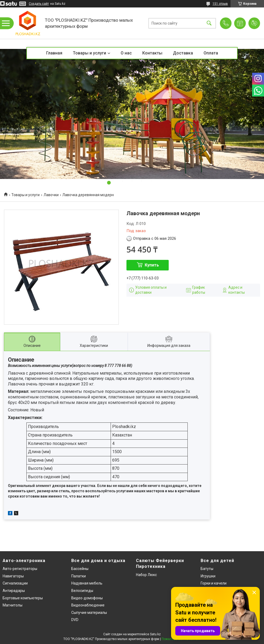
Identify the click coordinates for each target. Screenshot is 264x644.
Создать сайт (39, 4)
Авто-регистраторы (20, 569)
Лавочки (51, 195)
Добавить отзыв (254, 23)
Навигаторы (13, 576)
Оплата (211, 53)
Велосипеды (82, 591)
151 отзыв (220, 4)
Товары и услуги (89, 53)
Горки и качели (214, 583)
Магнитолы (13, 605)
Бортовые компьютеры (23, 598)
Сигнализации (15, 583)
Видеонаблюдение (88, 605)
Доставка (183, 53)
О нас (126, 53)
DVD (75, 620)
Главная (54, 53)
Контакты (152, 53)
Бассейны (80, 569)
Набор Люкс (146, 575)
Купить (152, 265)
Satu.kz (155, 634)
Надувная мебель (87, 583)
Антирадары (14, 591)
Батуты (207, 569)
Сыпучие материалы (89, 613)
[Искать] (209, 23)
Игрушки (208, 576)
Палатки (79, 576)
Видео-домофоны (87, 598)
